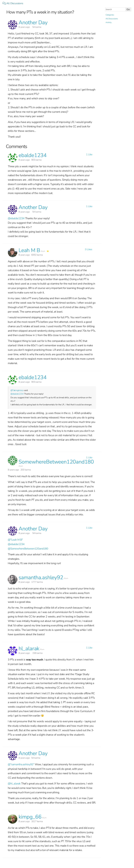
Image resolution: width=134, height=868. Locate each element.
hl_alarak (29, 649)
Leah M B (29, 250)
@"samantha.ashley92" (21, 764)
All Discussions (13, 3)
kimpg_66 (30, 817)
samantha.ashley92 (41, 577)
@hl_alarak (14, 784)
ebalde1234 (33, 155)
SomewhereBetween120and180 (56, 462)
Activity (108, 22)
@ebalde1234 (16, 218)
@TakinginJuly (17, 390)
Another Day (33, 23)
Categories (110, 15)
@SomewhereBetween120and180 (28, 549)
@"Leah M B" (15, 540)
